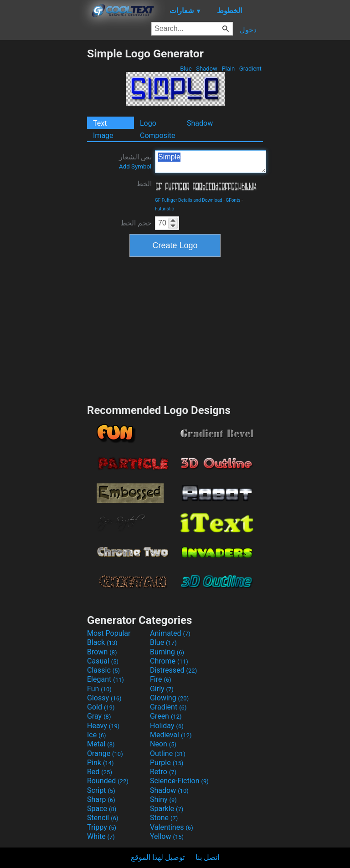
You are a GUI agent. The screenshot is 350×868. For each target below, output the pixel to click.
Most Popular (109, 633)
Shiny (163, 799)
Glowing (169, 698)
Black (102, 642)
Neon (163, 744)
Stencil (103, 818)
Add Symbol (135, 166)
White (101, 836)
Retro (163, 772)
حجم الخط (136, 223)
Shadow (207, 69)
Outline (168, 753)
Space (102, 809)
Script (101, 790)
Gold (101, 707)
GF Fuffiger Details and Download (189, 200)
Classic (103, 670)
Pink (100, 763)
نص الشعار (135, 161)
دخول (248, 30)
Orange (105, 753)
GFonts (233, 200)
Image (103, 135)
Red (100, 772)
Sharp (101, 799)
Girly (162, 689)
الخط (144, 184)
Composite (158, 135)
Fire (161, 679)
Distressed (173, 670)
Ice (96, 735)
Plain (228, 69)
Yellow (167, 836)
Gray (99, 716)
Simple (211, 162)
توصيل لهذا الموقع (158, 857)
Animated (170, 633)
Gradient (250, 69)
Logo (148, 123)
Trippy (102, 827)
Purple (167, 763)
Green (166, 716)
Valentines (172, 827)
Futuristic (165, 209)
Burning (167, 652)
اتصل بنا (207, 857)
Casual (103, 661)
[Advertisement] (43, 184)
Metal (101, 744)
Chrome (169, 661)
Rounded (108, 781)
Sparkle (167, 809)
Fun (99, 689)
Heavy (103, 726)
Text (100, 123)
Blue (186, 69)
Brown (102, 652)
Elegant (106, 679)
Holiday (167, 726)
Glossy (104, 698)
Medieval (171, 735)
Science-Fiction (179, 781)
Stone (164, 818)
